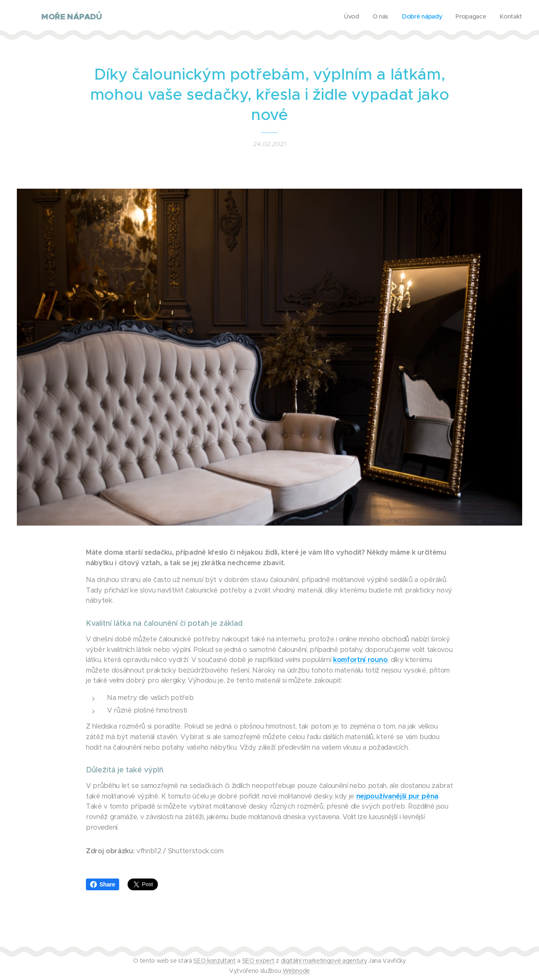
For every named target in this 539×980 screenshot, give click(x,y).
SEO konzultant (214, 961)
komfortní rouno (360, 660)
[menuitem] (471, 17)
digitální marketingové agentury (324, 961)
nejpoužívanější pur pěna (397, 796)
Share (103, 884)
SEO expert (258, 961)
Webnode (296, 971)
